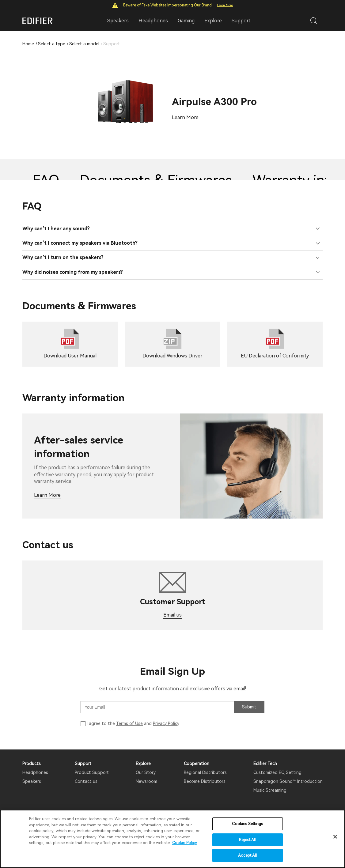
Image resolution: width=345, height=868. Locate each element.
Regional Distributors (205, 772)
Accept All (247, 855)
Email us (172, 615)
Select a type (52, 44)
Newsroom (146, 781)
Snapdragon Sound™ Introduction (288, 781)
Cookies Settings (247, 824)
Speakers (32, 781)
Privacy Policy (166, 723)
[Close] (335, 837)
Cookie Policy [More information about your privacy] (185, 843)
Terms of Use (129, 723)
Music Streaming (270, 790)
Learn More (225, 5)
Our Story (146, 772)
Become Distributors (205, 781)
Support (241, 21)
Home (28, 44)
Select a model (84, 44)
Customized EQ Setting (277, 772)
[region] (172, 839)
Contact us (86, 781)
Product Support (92, 772)
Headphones (35, 772)
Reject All (247, 840)
